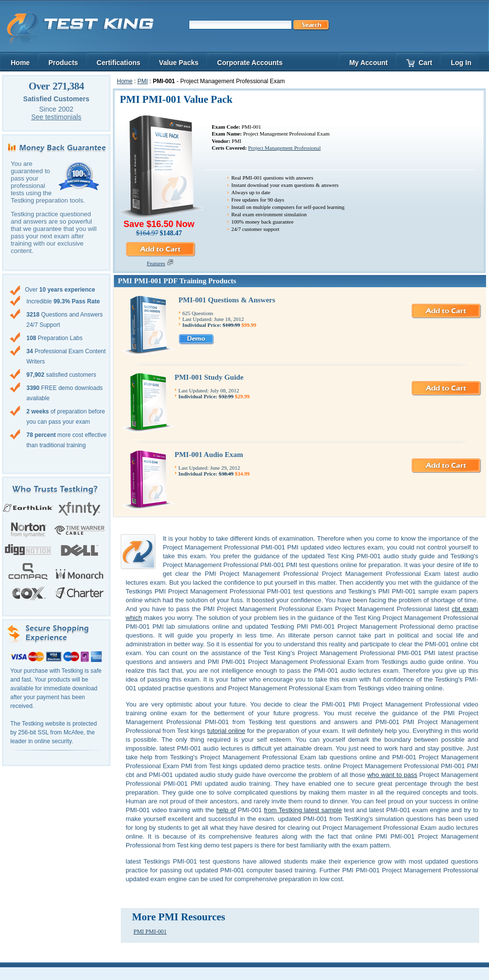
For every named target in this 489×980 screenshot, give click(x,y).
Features (159, 263)
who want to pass (392, 775)
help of (226, 810)
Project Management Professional (284, 148)
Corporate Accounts (250, 63)
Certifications (119, 63)
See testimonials (56, 117)
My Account (368, 63)
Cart (419, 63)
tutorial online (226, 731)
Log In (461, 63)
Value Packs (179, 63)
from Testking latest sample (303, 810)
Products (63, 63)
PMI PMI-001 (150, 932)
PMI (143, 81)
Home (125, 81)
